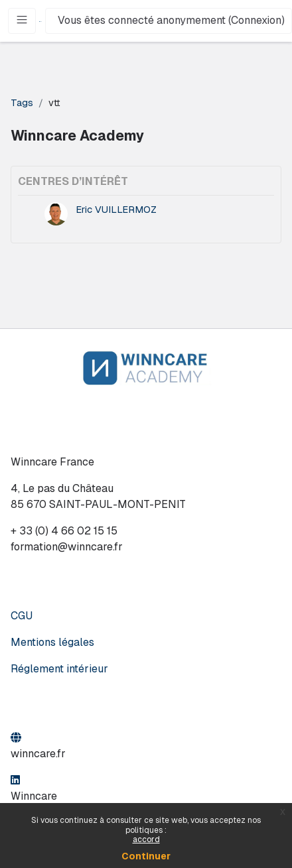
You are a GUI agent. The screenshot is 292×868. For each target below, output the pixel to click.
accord (146, 839)
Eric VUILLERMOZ (116, 209)
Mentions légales (52, 642)
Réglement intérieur (59, 669)
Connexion (256, 20)
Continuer (146, 856)
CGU (22, 616)
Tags (22, 102)
